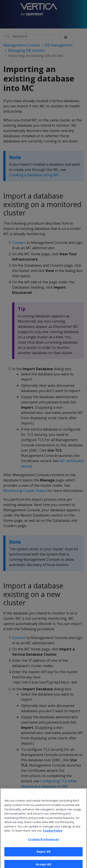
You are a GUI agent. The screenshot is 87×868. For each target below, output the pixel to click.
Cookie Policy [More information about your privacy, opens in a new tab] (53, 833)
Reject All (43, 854)
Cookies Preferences (43, 841)
